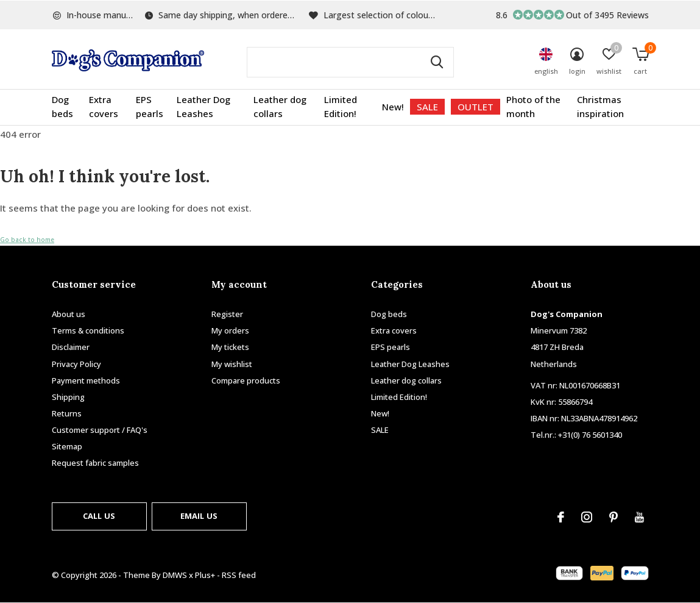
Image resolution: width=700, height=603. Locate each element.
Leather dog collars (280, 107)
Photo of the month (533, 107)
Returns (67, 413)
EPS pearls (150, 107)
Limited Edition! (341, 107)
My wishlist (232, 364)
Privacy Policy (76, 364)
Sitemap (67, 446)
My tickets (230, 347)
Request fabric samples (95, 463)
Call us (99, 516)
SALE (427, 107)
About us (69, 314)
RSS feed (239, 575)
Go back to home (27, 240)
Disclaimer (71, 347)
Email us (199, 516)
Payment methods (86, 380)
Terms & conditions (88, 330)
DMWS (175, 575)
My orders (230, 330)
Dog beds (62, 107)
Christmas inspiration (600, 107)
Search (437, 62)
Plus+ (205, 575)
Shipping (68, 397)
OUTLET (476, 107)
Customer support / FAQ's (100, 430)
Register (227, 314)
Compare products (246, 380)
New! (393, 107)
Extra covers (104, 107)
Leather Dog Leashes (203, 107)
